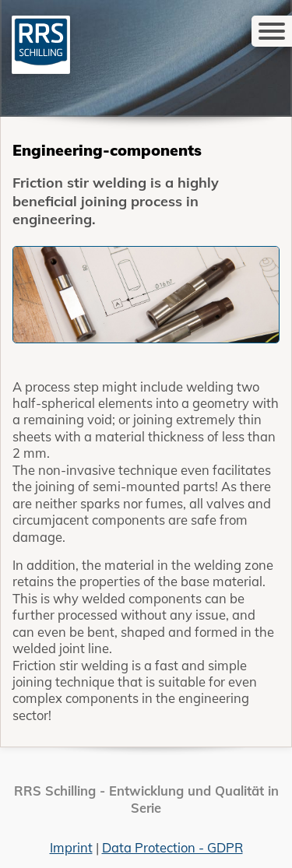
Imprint (71, 847)
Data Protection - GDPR (172, 847)
